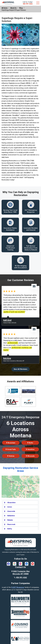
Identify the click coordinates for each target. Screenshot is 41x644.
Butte (30, 443)
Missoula (30, 456)
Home (5, 8)
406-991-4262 (28, 4)
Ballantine (11, 516)
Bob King (7, 358)
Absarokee (11, 503)
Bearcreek (11, 524)
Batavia (10, 520)
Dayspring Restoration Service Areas (20, 469)
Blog (21, 8)
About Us (13, 8)
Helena (11, 456)
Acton (10, 507)
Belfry (10, 529)
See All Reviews (21, 369)
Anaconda (11, 511)
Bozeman (11, 443)
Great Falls (11, 449)
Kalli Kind (7, 320)
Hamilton (30, 449)
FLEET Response (18, 587)
